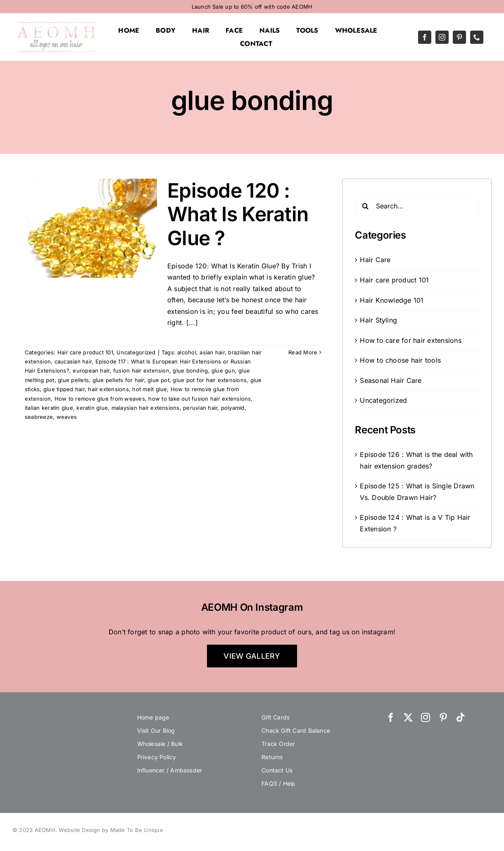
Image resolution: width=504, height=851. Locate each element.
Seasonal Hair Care (391, 380)
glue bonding (190, 371)
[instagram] (442, 37)
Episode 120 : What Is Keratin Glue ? (238, 214)
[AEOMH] (56, 25)
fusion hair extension (141, 371)
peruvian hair (200, 408)
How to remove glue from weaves (100, 399)
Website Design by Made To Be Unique (111, 830)
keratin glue (92, 408)
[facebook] (425, 37)
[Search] (365, 206)
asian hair (212, 352)
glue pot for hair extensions (210, 380)
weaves (67, 417)
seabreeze (39, 417)
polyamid (233, 408)
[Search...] (417, 206)
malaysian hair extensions (146, 408)
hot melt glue (150, 389)
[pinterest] (459, 37)
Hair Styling (378, 320)
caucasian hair (73, 361)
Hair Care (375, 260)
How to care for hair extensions (410, 340)
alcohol (187, 352)
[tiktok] (461, 717)
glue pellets (73, 380)
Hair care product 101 (85, 352)
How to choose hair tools (400, 360)
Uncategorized (136, 352)
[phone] (477, 37)
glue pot (158, 380)
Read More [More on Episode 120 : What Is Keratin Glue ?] (303, 352)
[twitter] (408, 717)
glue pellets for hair (118, 380)
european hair (91, 371)
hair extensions (108, 389)
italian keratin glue (49, 408)
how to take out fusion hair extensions (200, 399)
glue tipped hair (64, 389)
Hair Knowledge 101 (392, 300)
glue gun (223, 371)
